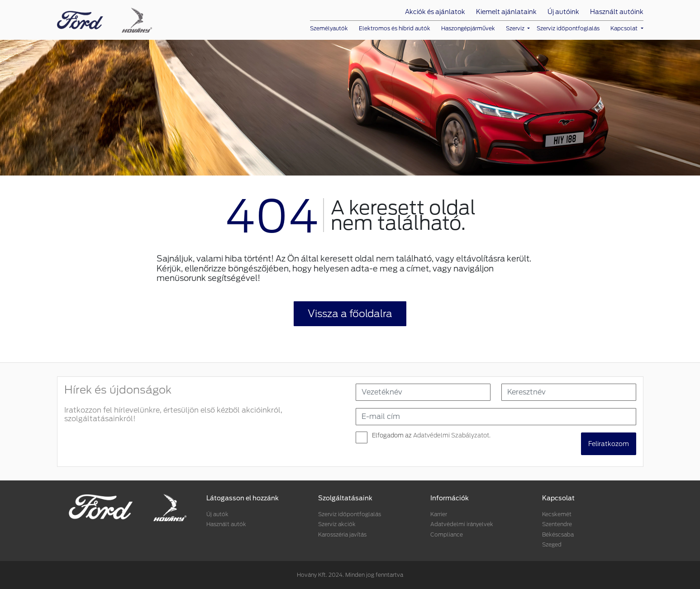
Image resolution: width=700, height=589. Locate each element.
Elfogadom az (431, 435)
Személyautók (329, 28)
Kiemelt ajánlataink (506, 12)
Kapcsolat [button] (625, 28)
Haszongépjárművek (468, 28)
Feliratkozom (609, 444)
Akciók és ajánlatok (435, 12)
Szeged (552, 544)
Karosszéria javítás (342, 534)
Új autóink (563, 12)
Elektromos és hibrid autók (395, 28)
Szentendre (557, 524)
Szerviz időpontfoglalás (568, 28)
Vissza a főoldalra (350, 313)
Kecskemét (557, 514)
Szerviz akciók (337, 524)
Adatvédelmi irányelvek (462, 524)
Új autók (217, 514)
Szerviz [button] (516, 28)
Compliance (447, 534)
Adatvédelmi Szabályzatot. (452, 435)
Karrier (439, 514)
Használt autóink (617, 12)
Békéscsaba (558, 534)
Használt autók (226, 524)
